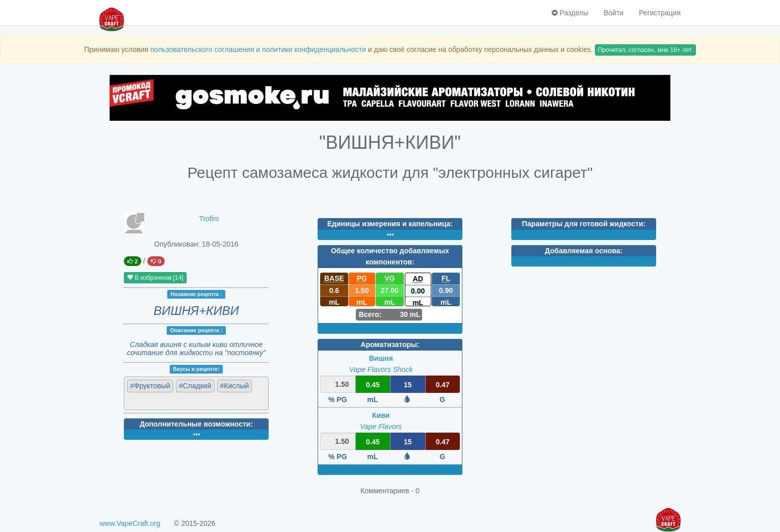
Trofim (209, 219)
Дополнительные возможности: (196, 424)
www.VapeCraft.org (130, 523)
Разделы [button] (570, 13)
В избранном (155, 278)
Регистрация (660, 13)
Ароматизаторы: (390, 344)
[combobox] (196, 393)
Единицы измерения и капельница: (390, 224)
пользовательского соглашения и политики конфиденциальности (258, 49)
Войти (614, 13)
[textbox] (172, 401)
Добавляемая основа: (584, 251)
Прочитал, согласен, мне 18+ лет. (645, 50)
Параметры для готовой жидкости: (584, 224)
